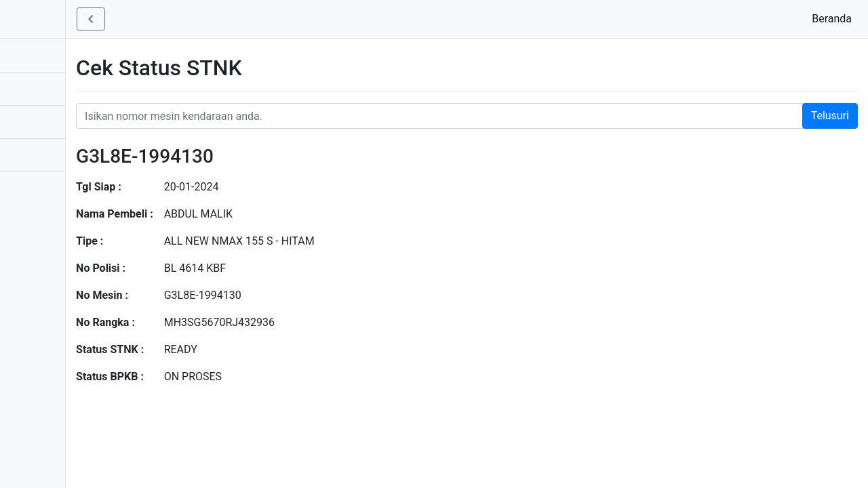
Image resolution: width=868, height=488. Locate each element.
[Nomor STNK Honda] (516, 116)
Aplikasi (33, 55)
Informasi (37, 122)
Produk (31, 88)
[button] (189, 19)
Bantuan (34, 155)
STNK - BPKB (51, 19)
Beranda (834, 18)
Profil (26, 188)
